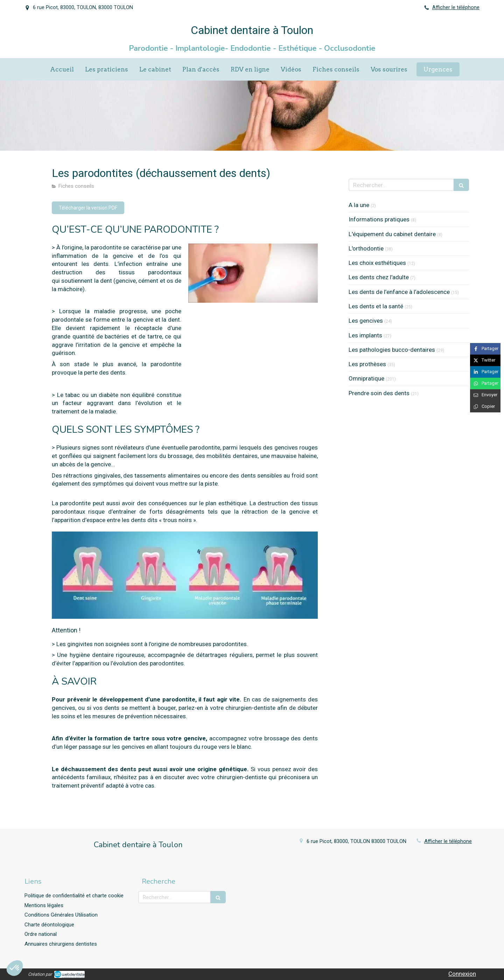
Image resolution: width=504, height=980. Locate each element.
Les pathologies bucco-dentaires (392, 350)
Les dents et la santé (376, 306)
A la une (359, 205)
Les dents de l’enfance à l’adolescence (399, 292)
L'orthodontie (366, 248)
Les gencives (366, 321)
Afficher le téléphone (456, 8)
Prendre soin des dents (379, 393)
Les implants (365, 335)
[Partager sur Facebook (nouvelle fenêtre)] (485, 349)
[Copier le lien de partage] (485, 407)
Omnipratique (366, 378)
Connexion (462, 974)
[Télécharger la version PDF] (88, 208)
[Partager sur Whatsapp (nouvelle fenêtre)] (485, 383)
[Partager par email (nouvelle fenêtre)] (485, 395)
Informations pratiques (379, 219)
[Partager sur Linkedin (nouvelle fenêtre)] (485, 372)
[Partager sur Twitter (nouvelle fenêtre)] (485, 360)
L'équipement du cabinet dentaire (392, 234)
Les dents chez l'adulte (379, 277)
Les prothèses (367, 364)
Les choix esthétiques (377, 263)
